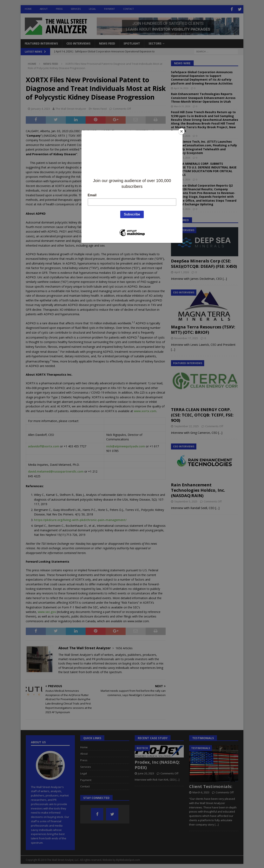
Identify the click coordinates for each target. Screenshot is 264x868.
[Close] (181, 131)
